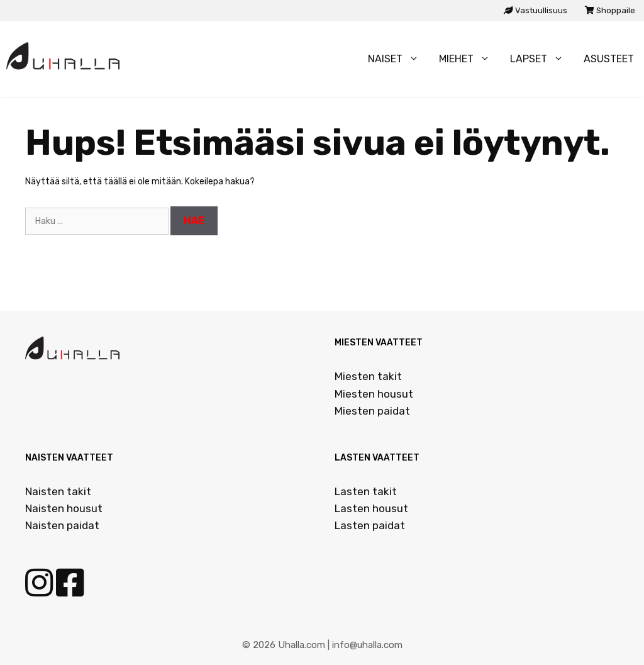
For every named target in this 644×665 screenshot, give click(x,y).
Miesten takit (368, 376)
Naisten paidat (62, 525)
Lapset (542, 59)
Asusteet (609, 59)
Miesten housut (374, 394)
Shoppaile (610, 10)
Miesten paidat (372, 411)
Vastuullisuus (536, 10)
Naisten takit (58, 491)
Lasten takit (366, 491)
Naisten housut (64, 508)
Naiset (398, 59)
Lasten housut (371, 508)
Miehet (469, 59)
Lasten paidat (370, 525)
